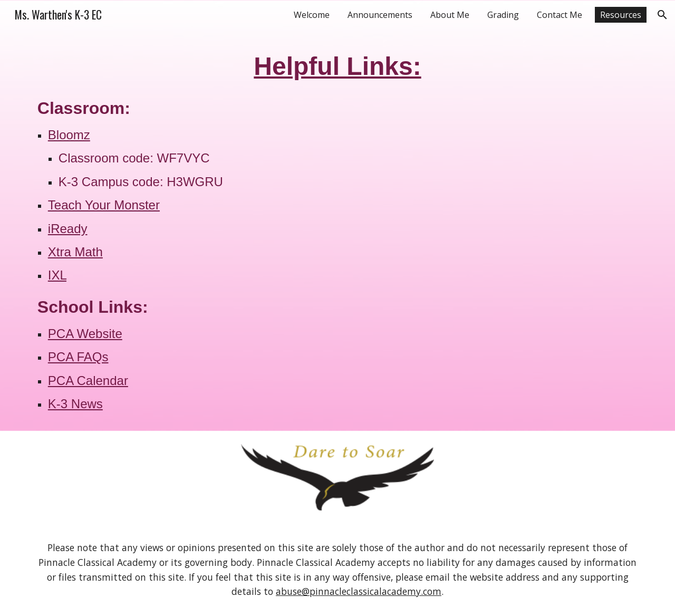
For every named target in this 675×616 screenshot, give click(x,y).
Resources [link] (621, 15)
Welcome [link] (312, 15)
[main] (337, 230)
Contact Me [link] (560, 15)
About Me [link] (450, 15)
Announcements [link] (380, 15)
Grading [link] (503, 15)
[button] (662, 15)
